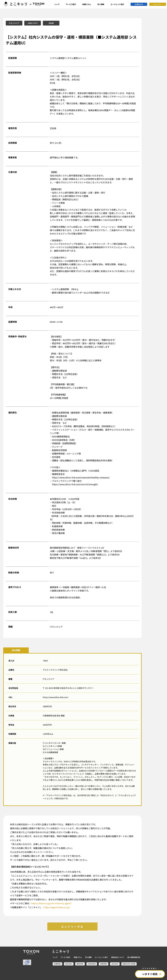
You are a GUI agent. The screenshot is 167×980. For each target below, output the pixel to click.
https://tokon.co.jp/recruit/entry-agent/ (51, 903)
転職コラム (87, 4)
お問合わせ (139, 4)
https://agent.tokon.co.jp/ (57, 907)
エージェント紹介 (117, 4)
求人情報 (101, 4)
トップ (57, 4)
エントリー (158, 4)
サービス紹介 (71, 4)
